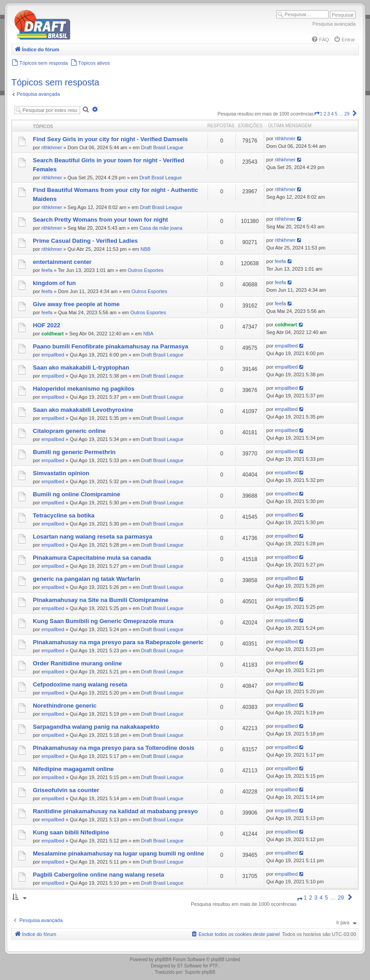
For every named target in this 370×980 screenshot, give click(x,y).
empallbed (53, 355)
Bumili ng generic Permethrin (74, 452)
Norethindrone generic (65, 706)
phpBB (162, 960)
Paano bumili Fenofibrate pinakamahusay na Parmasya (111, 346)
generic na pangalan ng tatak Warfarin (86, 579)
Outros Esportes (146, 270)
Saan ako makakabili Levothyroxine (83, 410)
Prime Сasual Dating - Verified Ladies (85, 241)
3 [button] (329, 114)
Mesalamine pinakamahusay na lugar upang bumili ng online (118, 853)
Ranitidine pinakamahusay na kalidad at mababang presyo (115, 811)
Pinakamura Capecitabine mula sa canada (92, 558)
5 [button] (336, 114)
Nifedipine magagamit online (73, 769)
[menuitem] (320, 40)
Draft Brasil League (162, 147)
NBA (148, 334)
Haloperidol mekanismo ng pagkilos (84, 389)
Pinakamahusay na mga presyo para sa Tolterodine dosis (114, 748)
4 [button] (333, 114)
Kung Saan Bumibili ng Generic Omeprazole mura (103, 621)
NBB (146, 249)
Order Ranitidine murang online (77, 663)
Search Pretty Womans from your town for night (100, 220)
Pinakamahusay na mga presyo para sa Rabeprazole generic (118, 642)
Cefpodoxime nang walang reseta (80, 684)
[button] (317, 114)
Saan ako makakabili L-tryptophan (81, 367)
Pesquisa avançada (334, 24)
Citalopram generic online (69, 431)
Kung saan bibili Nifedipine (71, 832)
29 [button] (347, 114)
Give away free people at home (76, 304)
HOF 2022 (47, 325)
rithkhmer (52, 147)
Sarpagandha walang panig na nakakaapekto (96, 727)
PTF (214, 966)
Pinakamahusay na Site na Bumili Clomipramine (101, 600)
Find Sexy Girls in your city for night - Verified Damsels (110, 139)
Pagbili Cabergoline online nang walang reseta (99, 875)
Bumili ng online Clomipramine (77, 494)
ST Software (189, 966)
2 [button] (325, 114)
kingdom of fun (54, 283)
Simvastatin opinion (61, 473)
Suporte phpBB (200, 972)
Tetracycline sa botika (64, 515)
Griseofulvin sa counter (66, 790)
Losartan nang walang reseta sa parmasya (92, 537)
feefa (47, 270)
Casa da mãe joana (161, 228)
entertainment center (62, 262)
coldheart (53, 334)
